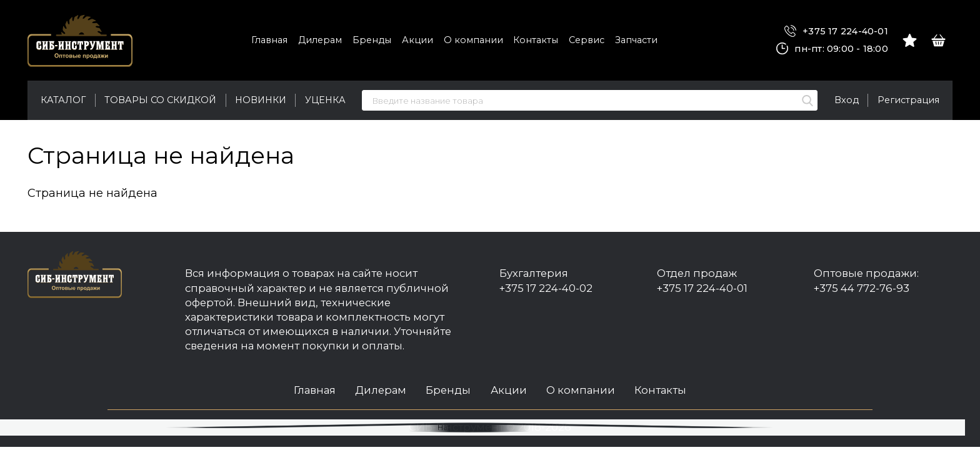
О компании (473, 40)
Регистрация (908, 100)
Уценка (325, 100)
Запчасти (636, 40)
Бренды (372, 40)
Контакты (536, 40)
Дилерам (320, 40)
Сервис (587, 40)
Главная (269, 40)
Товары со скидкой (160, 100)
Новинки (261, 100)
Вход (847, 100)
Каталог (63, 100)
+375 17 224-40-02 (546, 288)
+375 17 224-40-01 (836, 32)
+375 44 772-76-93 (862, 288)
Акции (417, 40)
